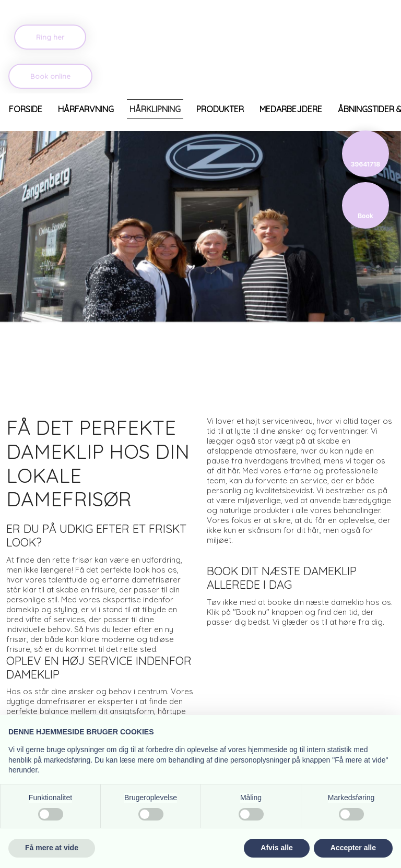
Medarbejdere (291, 109)
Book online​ (50, 76)
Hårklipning (155, 109)
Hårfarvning (86, 109)
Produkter (220, 109)
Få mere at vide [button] (52, 848)
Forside (26, 109)
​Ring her (50, 37)
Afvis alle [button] (276, 848)
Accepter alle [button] (353, 848)
